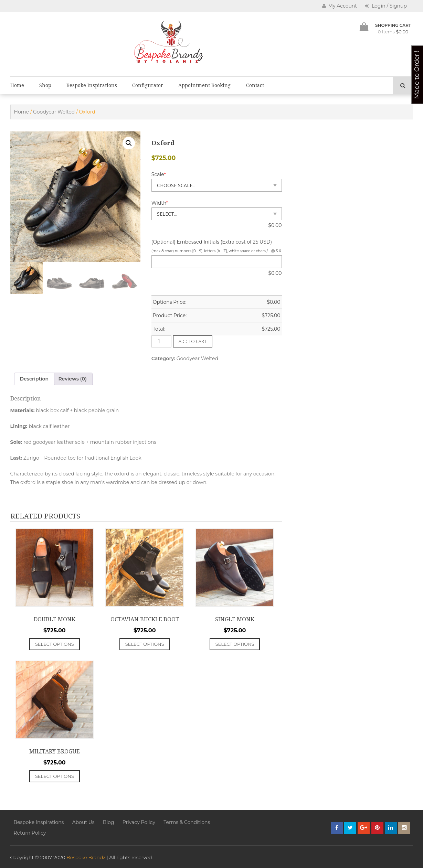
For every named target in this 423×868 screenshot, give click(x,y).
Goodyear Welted (54, 112)
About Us (83, 822)
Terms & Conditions (187, 822)
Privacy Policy (139, 822)
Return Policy (30, 833)
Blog (109, 822)
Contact (255, 85)
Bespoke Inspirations (92, 85)
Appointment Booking (204, 85)
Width (160, 203)
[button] (129, 143)
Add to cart (193, 341)
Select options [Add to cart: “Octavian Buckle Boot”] (145, 644)
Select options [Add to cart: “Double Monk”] (55, 644)
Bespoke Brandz (86, 857)
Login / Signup (386, 6)
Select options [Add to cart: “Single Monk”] (235, 644)
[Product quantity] (161, 341)
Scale (159, 174)
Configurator (148, 85)
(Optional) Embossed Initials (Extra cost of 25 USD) (212, 242)
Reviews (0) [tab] (72, 379)
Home (17, 85)
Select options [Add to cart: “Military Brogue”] (55, 776)
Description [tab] (34, 379)
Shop (45, 85)
